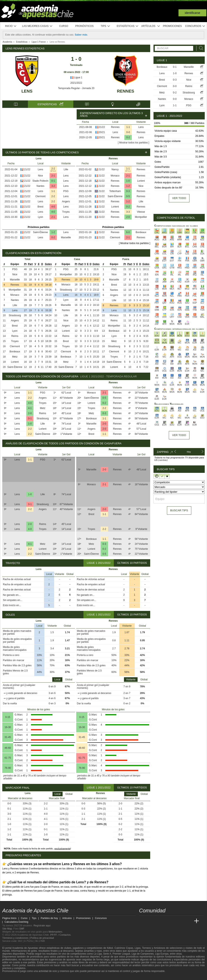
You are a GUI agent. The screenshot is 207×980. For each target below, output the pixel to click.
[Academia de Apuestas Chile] (143, 921)
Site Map (7, 929)
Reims (15, 336)
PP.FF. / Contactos (60, 935)
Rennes (126, 91)
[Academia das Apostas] (150, 921)
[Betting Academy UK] (189, 921)
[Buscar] (200, 48)
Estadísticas (128, 26)
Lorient (141, 181)
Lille (66, 169)
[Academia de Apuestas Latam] (181, 921)
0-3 (128, 191)
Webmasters (55, 932)
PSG (66, 191)
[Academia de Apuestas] (173, 921)
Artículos (151, 26)
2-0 (128, 217)
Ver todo (179, 198)
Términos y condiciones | (16, 938)
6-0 (128, 232)
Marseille (66, 237)
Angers (66, 201)
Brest (40, 207)
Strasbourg (15, 315)
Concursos (195, 26)
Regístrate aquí (42, 926)
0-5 (128, 196)
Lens (27, 91)
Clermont (40, 196)
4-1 (30, 408)
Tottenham (115, 191)
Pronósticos (84, 26)
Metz (15, 357)
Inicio (11, 26)
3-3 (128, 212)
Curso (64, 26)
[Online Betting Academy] (166, 921)
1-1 (128, 127)
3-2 (53, 186)
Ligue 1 (76, 77)
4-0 (53, 207)
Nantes (40, 186)
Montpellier (141, 217)
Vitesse (141, 212)
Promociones (172, 26)
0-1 (53, 181)
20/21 (102, 132)
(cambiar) (163, 460)
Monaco (115, 176)
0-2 (128, 137)
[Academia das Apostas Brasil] (158, 921)
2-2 (53, 169)
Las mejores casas (37, 26)
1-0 (128, 181)
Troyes (66, 212)
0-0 (128, 132)
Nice (40, 176)
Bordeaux (141, 232)
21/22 (102, 127)
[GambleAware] (13, 976)
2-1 (53, 176)
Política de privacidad (42, 938)
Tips (105, 26)
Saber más (81, 35)
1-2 (53, 232)
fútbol (110, 948)
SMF (22, 929)
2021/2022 (76, 83)
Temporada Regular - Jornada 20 (76, 88)
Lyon (40, 217)
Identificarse (192, 13)
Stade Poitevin (40, 181)
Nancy (115, 169)
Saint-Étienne (40, 232)
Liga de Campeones (143, 954)
